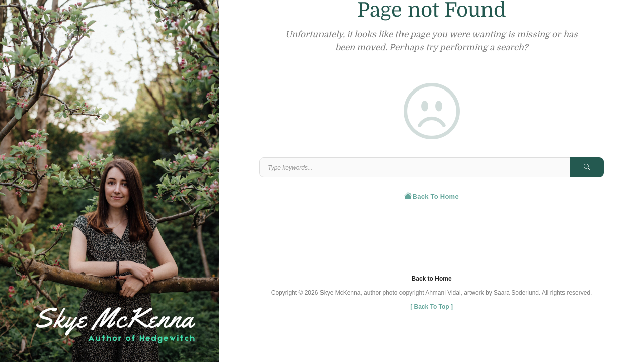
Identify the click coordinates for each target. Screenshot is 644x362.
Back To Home (431, 196)
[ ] (431, 307)
